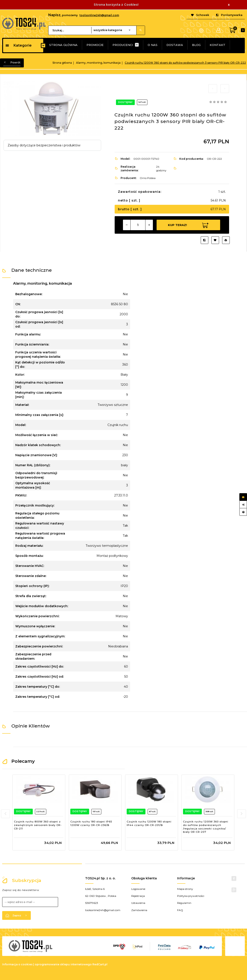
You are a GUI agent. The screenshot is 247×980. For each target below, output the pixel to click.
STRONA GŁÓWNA (63, 45)
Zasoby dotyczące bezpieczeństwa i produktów (44, 145)
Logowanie (138, 892)
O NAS (153, 45)
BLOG (196, 45)
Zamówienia (139, 914)
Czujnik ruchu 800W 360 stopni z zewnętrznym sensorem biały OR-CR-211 (38, 825)
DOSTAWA (175, 45)
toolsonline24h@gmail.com (99, 15)
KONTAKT (218, 45)
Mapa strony (185, 892)
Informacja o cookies (17, 968)
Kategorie (18, 45)
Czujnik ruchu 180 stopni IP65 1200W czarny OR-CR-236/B (91, 823)
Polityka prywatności (191, 899)
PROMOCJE (95, 45)
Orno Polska (148, 178)
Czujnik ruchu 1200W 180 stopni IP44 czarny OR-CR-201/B (149, 823)
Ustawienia (138, 906)
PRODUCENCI (123, 45)
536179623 (92, 906)
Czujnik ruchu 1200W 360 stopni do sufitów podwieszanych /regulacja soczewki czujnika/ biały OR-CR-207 (206, 827)
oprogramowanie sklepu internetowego (63, 968)
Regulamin (184, 906)
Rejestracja (138, 899)
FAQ (180, 914)
